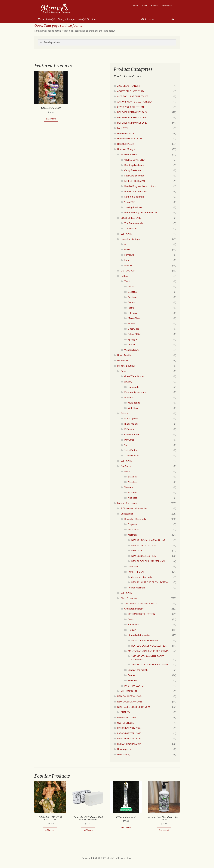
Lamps (128, 260)
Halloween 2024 (125, 133)
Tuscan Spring (132, 456)
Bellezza (132, 292)
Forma (131, 308)
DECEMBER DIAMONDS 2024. (132, 118)
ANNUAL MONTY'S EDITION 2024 (135, 102)
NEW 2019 (133, 566)
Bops (123, 371)
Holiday (132, 630)
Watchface (133, 408)
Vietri (127, 281)
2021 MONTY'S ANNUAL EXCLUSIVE (150, 665)
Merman (132, 535)
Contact (155, 6)
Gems (131, 619)
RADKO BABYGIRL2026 (129, 739)
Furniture (129, 255)
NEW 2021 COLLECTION (144, 545)
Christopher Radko (134, 609)
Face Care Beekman (134, 176)
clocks (127, 250)
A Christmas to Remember (134, 508)
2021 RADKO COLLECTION (141, 614)
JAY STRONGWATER (134, 686)
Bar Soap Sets (131, 419)
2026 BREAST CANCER (129, 86)
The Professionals (134, 223)
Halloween (133, 625)
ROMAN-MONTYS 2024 (129, 744)
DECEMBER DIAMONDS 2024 (132, 112)
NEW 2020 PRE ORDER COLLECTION (150, 582)
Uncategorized (125, 749)
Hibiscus (132, 313)
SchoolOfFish (135, 334)
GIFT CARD (126, 234)
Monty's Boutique (126, 366)
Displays (132, 524)
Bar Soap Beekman (134, 165)
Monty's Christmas (127, 503)
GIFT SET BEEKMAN (135, 181)
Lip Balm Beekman (134, 197)
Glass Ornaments (130, 598)
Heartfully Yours (126, 144)
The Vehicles (131, 228)
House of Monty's (126, 149)
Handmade (133, 387)
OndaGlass (133, 329)
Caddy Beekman (133, 170)
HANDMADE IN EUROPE (130, 139)
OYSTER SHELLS (125, 723)
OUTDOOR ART (129, 271)
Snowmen (133, 680)
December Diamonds (135, 519)
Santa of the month (138, 670)
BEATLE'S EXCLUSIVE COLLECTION (149, 646)
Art (126, 244)
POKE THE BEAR (136, 572)
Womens (129, 487)
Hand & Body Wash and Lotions (140, 186)
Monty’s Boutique (67, 19)
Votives (132, 345)
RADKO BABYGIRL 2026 (129, 733)
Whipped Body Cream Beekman (141, 213)
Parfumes (129, 440)
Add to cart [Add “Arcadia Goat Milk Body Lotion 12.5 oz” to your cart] (164, 830)
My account (167, 6)
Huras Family (124, 355)
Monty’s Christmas (88, 19)
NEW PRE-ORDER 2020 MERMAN (148, 561)
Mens (127, 471)
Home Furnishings (130, 239)
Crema (131, 302)
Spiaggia (132, 339)
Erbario (125, 413)
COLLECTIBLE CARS (131, 218)
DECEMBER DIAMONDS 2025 (132, 123)
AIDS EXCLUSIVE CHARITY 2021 (133, 96)
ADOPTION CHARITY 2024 (131, 91)
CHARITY (125, 712)
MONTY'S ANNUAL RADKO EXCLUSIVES (148, 651)
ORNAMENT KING (127, 718)
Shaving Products (133, 207)
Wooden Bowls (132, 350)
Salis (127, 445)
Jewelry (128, 382)
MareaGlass (134, 318)
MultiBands (134, 403)
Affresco (132, 287)
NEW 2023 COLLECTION (144, 556)
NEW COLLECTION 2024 (130, 696)
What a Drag (124, 754)
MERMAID (122, 360)
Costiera (132, 297)
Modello (132, 324)
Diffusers (129, 429)
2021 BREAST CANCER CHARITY (141, 603)
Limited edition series (139, 635)
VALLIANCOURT (129, 691)
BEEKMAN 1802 (129, 154)
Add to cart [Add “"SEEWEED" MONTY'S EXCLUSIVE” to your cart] (50, 830)
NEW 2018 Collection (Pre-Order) (148, 540)
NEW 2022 (137, 551)
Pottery (125, 276)
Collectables (127, 514)
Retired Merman (136, 588)
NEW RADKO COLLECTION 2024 (134, 707)
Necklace (133, 482)
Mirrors (128, 265)
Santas (131, 675)
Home (135, 6)
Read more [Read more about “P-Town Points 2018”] (51, 119)
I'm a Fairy (133, 530)
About (145, 6)
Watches (129, 398)
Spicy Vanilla (131, 450)
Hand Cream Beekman (136, 192)
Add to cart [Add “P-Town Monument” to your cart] (126, 827)
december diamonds (142, 577)
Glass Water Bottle (134, 376)
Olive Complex (132, 434)
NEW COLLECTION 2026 (130, 702)
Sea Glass (126, 466)
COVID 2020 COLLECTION (131, 107)
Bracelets (133, 477)
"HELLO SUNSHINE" (135, 160)
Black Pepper (131, 424)
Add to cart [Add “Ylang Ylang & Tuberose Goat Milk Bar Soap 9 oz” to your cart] (88, 830)
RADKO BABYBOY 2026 (129, 728)
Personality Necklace (135, 392)
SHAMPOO (130, 202)
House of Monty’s (47, 19)
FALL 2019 (122, 128)
